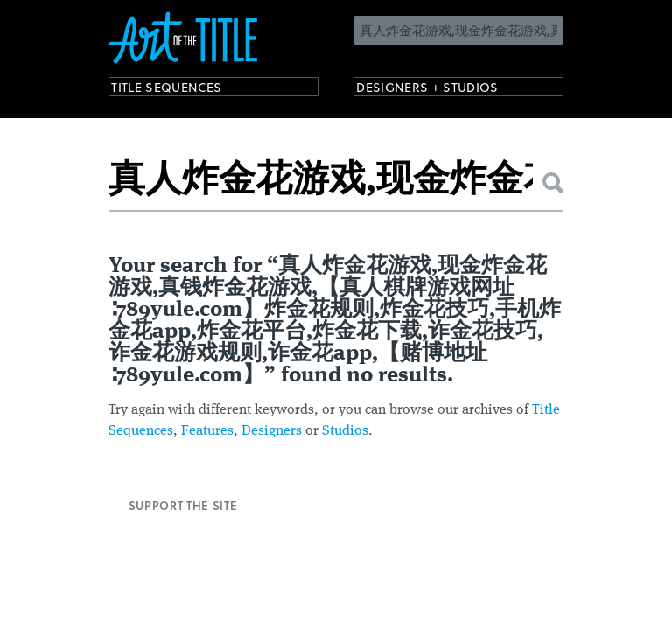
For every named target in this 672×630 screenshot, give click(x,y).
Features (207, 431)
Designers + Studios (446, 90)
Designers (272, 431)
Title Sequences (182, 90)
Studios (345, 431)
